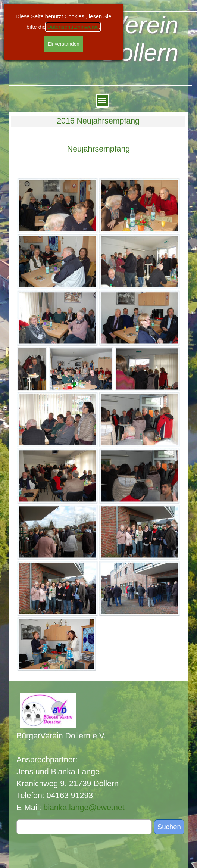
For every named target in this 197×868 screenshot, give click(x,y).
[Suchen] (84, 827)
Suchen (169, 827)
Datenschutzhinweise (73, 27)
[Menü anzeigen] (102, 101)
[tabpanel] (98, 149)
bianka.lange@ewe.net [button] (84, 808)
